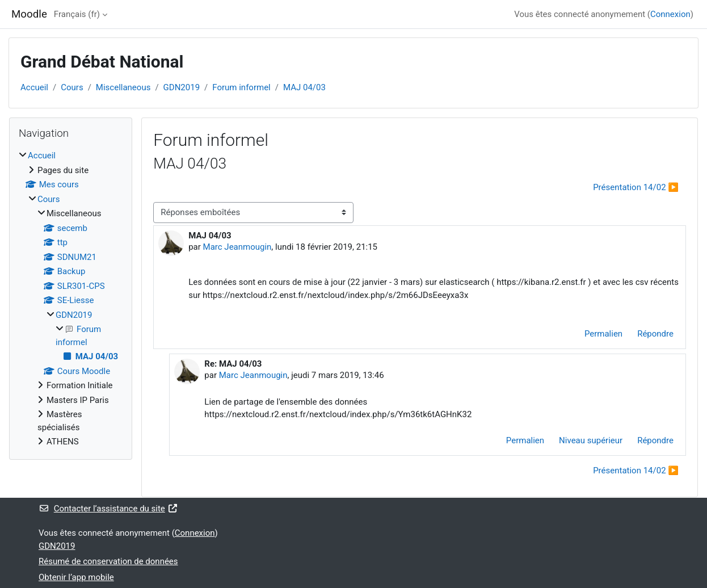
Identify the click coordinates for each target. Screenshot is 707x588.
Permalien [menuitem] (603, 334)
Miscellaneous (123, 87)
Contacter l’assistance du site (108, 509)
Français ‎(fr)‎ (77, 14)
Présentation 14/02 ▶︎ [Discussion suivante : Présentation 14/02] (636, 187)
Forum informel (241, 87)
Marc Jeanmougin (237, 247)
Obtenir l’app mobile (76, 577)
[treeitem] (71, 299)
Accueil (34, 87)
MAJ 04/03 (304, 87)
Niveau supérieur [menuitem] (591, 440)
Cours (72, 87)
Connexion (670, 14)
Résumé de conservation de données (108, 561)
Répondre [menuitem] (655, 334)
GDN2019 (182, 87)
